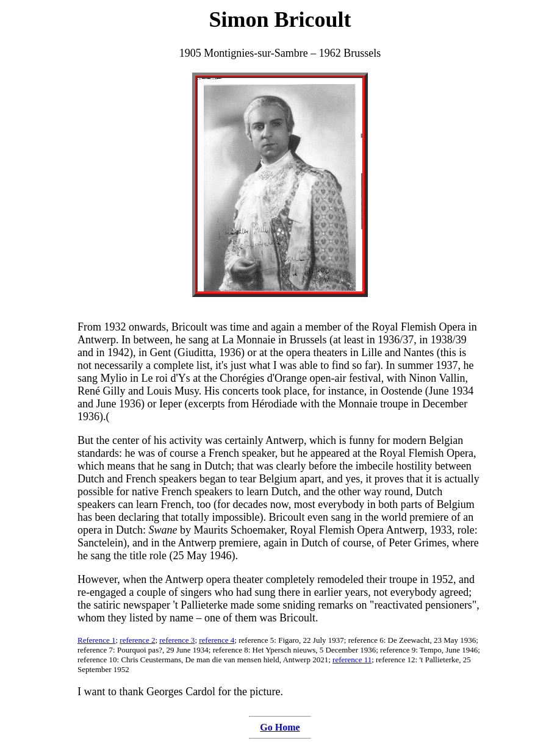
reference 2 (137, 640)
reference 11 (352, 660)
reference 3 (177, 640)
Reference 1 (96, 640)
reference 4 (217, 640)
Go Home (280, 727)
